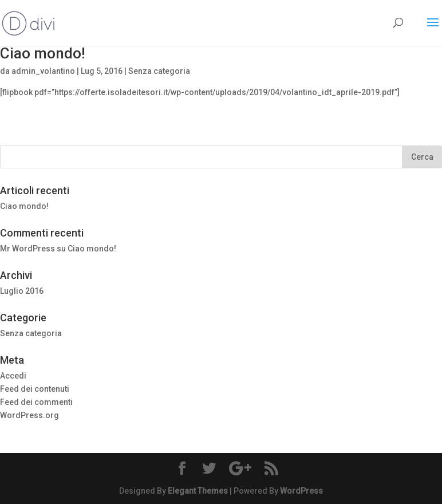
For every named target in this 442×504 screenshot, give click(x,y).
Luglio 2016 (22, 291)
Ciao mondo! (43, 53)
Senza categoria (159, 71)
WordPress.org (29, 415)
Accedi (13, 376)
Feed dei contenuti (35, 389)
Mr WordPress (27, 249)
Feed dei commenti (36, 402)
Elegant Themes (198, 491)
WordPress (301, 491)
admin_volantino (43, 71)
